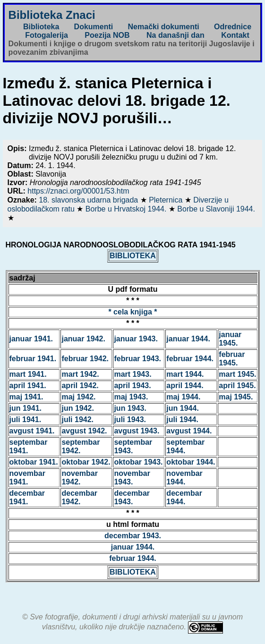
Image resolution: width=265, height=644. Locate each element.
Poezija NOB (107, 35)
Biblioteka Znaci (52, 15)
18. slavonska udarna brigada (89, 200)
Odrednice (233, 27)
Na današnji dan (175, 35)
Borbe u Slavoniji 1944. (216, 209)
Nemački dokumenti (164, 27)
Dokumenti (94, 27)
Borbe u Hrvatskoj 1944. (127, 209)
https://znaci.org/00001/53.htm (78, 191)
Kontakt (235, 35)
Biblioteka (41, 27)
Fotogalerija (47, 35)
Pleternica (167, 200)
